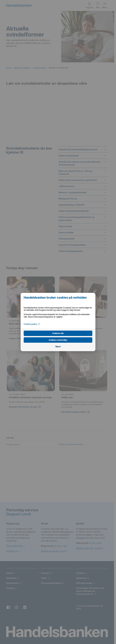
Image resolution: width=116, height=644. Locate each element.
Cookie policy (32, 324)
